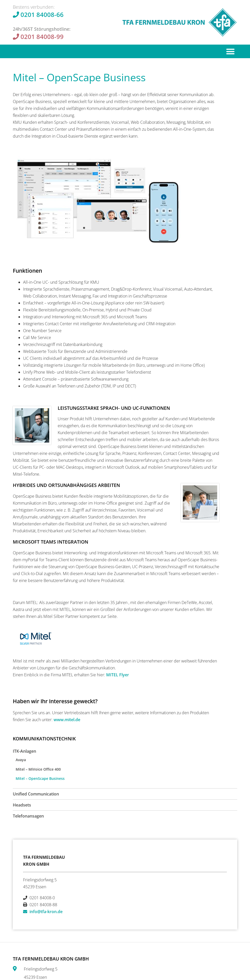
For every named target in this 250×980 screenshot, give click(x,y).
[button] (231, 51)
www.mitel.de (67, 720)
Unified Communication (36, 794)
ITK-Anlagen (24, 751)
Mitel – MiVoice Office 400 (38, 769)
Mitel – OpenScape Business (40, 778)
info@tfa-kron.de (46, 912)
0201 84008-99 (42, 37)
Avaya (21, 760)
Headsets (22, 805)
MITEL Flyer (118, 675)
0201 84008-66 (42, 14)
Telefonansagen (28, 816)
